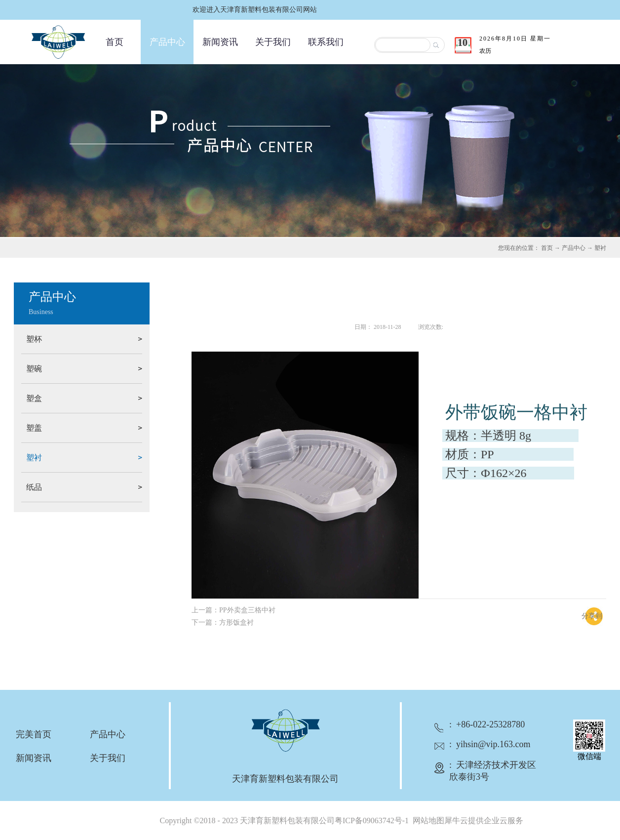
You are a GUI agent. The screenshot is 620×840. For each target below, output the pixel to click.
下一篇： (223, 622)
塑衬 (600, 248)
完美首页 (34, 734)
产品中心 (574, 248)
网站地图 (426, 820)
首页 (115, 42)
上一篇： (233, 610)
